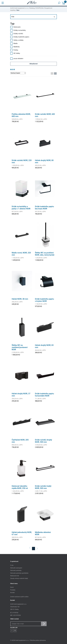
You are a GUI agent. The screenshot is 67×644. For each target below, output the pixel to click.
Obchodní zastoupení (16, 568)
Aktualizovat (33, 64)
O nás (12, 565)
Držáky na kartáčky (18, 30)
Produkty (13, 590)
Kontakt (12, 593)
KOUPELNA (40, 8)
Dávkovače (15, 27)
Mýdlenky (15, 47)
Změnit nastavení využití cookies (19, 597)
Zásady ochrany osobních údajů (19, 578)
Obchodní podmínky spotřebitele (19, 573)
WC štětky (15, 53)
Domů (12, 587)
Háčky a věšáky (17, 40)
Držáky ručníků (17, 34)
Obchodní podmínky (16, 571)
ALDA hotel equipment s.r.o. (19, 8)
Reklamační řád (15, 576)
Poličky (14, 50)
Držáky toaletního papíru (20, 37)
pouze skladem (17, 59)
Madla (14, 43)
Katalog (32, 8)
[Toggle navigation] (3, 3)
